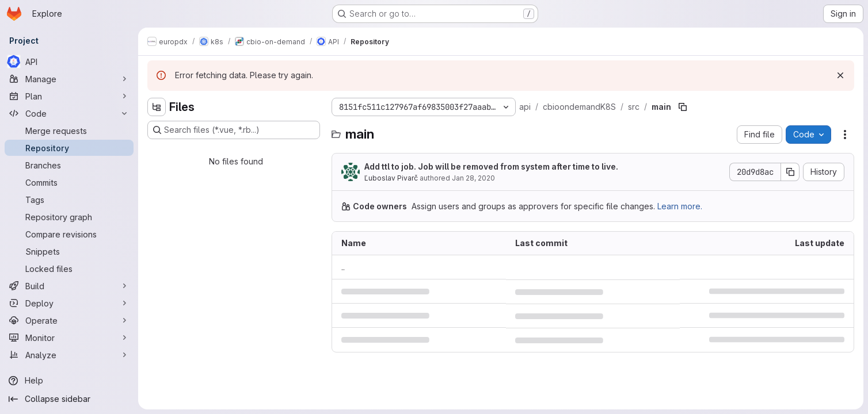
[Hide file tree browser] (157, 107)
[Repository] (69, 148)
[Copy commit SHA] (790, 172)
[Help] (69, 381)
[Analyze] (69, 355)
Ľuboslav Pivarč (391, 178)
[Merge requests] (69, 131)
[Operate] (69, 320)
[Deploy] (69, 303)
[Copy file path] (683, 107)
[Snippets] (69, 251)
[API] (69, 62)
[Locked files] (69, 269)
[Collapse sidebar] (69, 399)
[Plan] (69, 96)
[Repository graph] (69, 217)
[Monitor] (69, 338)
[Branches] (69, 165)
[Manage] (69, 79)
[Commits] (69, 182)
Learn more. (680, 206)
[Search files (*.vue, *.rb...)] (234, 130)
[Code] (69, 113)
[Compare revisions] (69, 234)
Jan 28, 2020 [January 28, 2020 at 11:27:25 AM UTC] (473, 178)
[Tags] (69, 200)
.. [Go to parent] (343, 267)
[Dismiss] (840, 75)
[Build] (69, 286)
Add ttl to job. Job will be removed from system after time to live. (491, 166)
